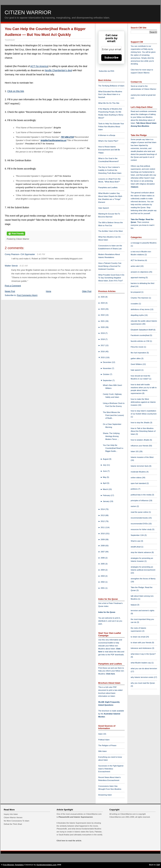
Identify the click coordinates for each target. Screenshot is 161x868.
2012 (103, 521)
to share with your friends (141, 643)
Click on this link (16, 91)
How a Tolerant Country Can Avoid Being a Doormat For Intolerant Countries (110, 266)
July (105, 465)
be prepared (136, 292)
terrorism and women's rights (142, 610)
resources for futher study (141, 529)
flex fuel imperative (139, 353)
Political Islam (104, 740)
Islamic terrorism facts (140, 466)
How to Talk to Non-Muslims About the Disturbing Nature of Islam (143, 431)
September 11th (138, 535)
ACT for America (138, 260)
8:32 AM (24, 266)
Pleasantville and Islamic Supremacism (76, 817)
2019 (103, 333)
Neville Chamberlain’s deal (58, 70)
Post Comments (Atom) (27, 295)
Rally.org (147, 49)
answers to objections (140, 272)
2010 (103, 534)
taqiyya (135, 187)
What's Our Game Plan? (108, 141)
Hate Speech (104, 208)
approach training (138, 277)
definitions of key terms (140, 309)
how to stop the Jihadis (140, 423)
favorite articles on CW (140, 341)
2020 (103, 327)
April (105, 483)
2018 (103, 339)
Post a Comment (13, 286)
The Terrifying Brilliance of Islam (111, 86)
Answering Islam (105, 795)
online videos (136, 478)
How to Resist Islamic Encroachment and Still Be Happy (109, 150)
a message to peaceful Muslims (144, 243)
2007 (103, 552)
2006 (103, 558)
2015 (103, 357)
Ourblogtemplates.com (46, 865)
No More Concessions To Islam (17, 821)
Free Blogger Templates (13, 865)
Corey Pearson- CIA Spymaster (20, 254)
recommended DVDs (140, 524)
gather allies (136, 358)
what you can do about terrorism (144, 668)
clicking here (136, 52)
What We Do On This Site (109, 103)
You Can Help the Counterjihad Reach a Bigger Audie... (113, 448)
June (105, 471)
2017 (103, 345)
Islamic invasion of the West (142, 457)
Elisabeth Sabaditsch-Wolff (142, 330)
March (106, 489)
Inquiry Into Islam (11, 814)
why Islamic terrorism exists (142, 677)
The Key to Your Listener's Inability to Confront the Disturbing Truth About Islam (110, 170)
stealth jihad (136, 547)
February (107, 495)
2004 (103, 570)
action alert (135, 266)
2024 (103, 303)
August (106, 459)
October (106, 374)
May (105, 477)
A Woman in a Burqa (107, 135)
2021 (103, 321)
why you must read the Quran (143, 683)
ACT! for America (39, 66)
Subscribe (111, 58)
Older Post (87, 291)
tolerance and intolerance (141, 648)
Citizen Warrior (28, 12)
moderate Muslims (139, 472)
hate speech (136, 370)
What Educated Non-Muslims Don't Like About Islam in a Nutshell (110, 94)
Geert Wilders (137, 364)
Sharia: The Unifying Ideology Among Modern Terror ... (111, 436)
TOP (158, 865)
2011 (103, 527)
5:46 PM (41, 254)
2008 (103, 546)
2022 (103, 315)
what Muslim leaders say (141, 663)
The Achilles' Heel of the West (110, 231)
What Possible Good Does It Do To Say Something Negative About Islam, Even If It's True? (111, 278)
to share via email (138, 637)
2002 (103, 582)
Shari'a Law (136, 541)
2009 (103, 539)
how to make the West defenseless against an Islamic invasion (143, 402)
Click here (110, 674)
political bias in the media (141, 495)
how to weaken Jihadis (140, 440)
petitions (134, 489)
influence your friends (140, 446)
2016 (103, 351)
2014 (103, 509)
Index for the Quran (107, 612)
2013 (103, 515)
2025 (103, 297)
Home (49, 291)
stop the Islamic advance (141, 552)
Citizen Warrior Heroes (13, 817)
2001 (103, 588)
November (107, 368)
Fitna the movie (137, 347)
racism (134, 506)
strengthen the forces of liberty (143, 579)
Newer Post (10, 291)
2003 (103, 576)
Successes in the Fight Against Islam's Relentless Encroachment (111, 769)
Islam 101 (102, 734)
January (106, 501)
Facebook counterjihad (140, 335)
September (108, 380)
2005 (103, 564)
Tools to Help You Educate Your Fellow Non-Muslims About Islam (111, 127)
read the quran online (140, 512)
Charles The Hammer (140, 298)
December (107, 362)
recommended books (140, 518)
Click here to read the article (69, 841)
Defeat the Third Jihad (13, 824)
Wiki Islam (102, 751)
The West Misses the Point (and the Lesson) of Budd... (113, 415)
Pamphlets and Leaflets (108, 187)
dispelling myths (138, 315)
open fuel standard (139, 483)
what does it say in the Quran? (143, 654)
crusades (135, 304)
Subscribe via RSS (106, 71)
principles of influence (140, 500)
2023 (103, 309)
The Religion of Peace (107, 745)
